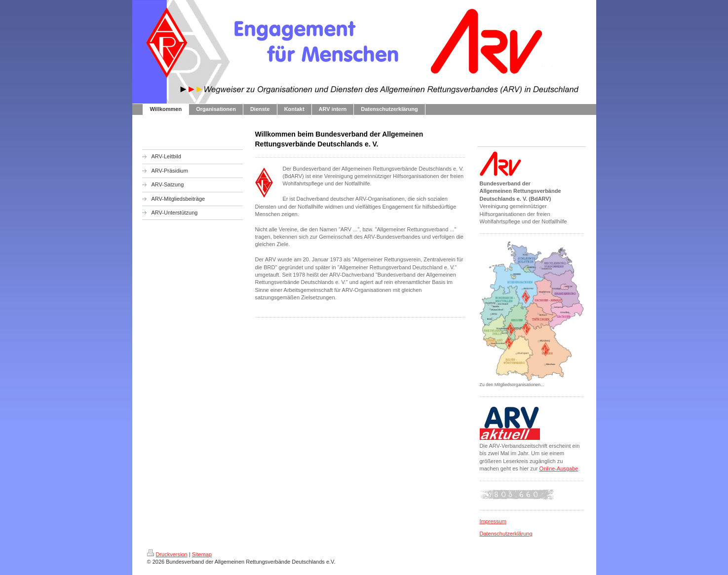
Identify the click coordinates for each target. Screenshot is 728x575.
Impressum (493, 521)
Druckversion (167, 554)
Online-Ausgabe (559, 468)
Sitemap (202, 554)
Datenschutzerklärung (506, 534)
